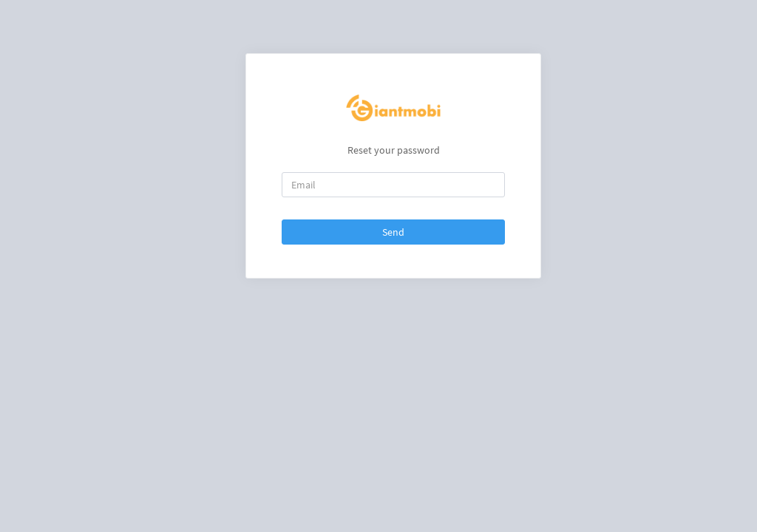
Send (393, 232)
